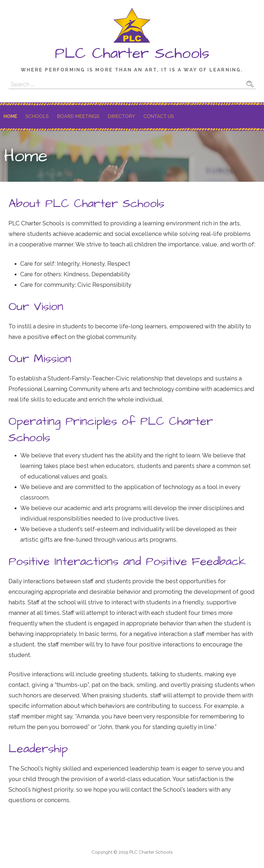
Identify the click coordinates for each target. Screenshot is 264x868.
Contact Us (159, 116)
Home (10, 116)
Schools (37, 116)
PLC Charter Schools (132, 54)
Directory (121, 116)
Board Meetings (78, 116)
